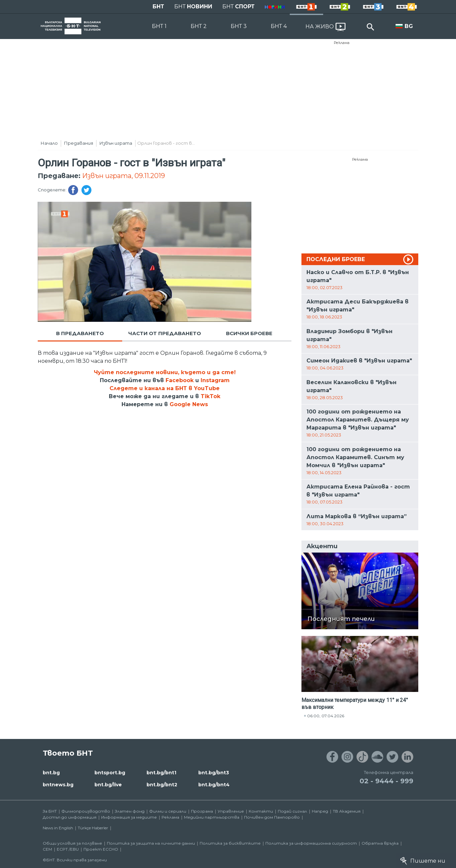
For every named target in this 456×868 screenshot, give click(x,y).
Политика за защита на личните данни (151, 843)
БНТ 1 (159, 26)
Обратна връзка (380, 843)
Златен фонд (130, 811)
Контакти (261, 811)
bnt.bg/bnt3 (214, 773)
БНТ (158, 7)
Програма (202, 811)
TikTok (210, 396)
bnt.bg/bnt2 (162, 785)
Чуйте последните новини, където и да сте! (165, 372)
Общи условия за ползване (72, 843)
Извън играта (116, 143)
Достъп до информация (70, 817)
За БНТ (50, 811)
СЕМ (47, 849)
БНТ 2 (199, 26)
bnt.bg (51, 773)
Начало (49, 143)
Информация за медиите (129, 817)
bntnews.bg (58, 785)
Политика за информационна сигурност (311, 843)
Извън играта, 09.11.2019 (124, 176)
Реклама (342, 43)
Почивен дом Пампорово (272, 817)
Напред (320, 811)
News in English (58, 828)
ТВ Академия (347, 811)
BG (409, 26)
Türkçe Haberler (93, 828)
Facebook (180, 380)
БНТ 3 (239, 26)
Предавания (79, 143)
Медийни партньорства (212, 817)
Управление (231, 811)
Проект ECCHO (101, 849)
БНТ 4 (279, 26)
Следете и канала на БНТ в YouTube (165, 388)
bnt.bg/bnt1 (161, 773)
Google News (189, 404)
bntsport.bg (110, 773)
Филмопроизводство (86, 811)
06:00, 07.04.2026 (326, 716)
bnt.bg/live (108, 785)
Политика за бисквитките (230, 843)
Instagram (215, 380)
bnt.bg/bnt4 (214, 785)
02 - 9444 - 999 (386, 781)
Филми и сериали (168, 811)
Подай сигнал (292, 811)
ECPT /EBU (68, 849)
